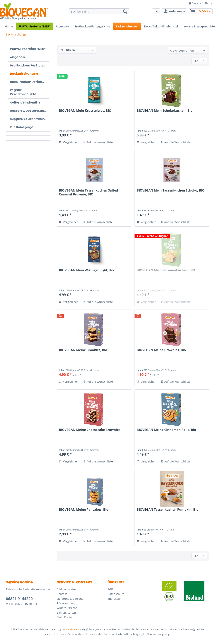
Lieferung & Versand (70, 599)
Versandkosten (71, 629)
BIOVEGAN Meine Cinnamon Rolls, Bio (166, 430)
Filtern (68, 50)
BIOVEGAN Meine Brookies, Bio (83, 350)
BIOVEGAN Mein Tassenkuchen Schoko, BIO (171, 190)
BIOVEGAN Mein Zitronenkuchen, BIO (166, 270)
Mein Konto (64, 617)
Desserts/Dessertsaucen (29, 111)
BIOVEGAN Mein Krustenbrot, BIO (85, 111)
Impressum (115, 599)
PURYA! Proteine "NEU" (28, 49)
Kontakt (62, 594)
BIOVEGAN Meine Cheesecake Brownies (90, 430)
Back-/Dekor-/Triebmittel (29, 82)
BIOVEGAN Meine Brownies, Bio (161, 350)
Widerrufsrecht (67, 608)
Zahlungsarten (66, 613)
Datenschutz (116, 594)
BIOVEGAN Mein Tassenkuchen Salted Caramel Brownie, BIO (88, 192)
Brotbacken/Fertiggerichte (29, 66)
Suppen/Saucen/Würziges (29, 119)
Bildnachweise (66, 589)
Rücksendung (66, 603)
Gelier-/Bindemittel (26, 103)
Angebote (18, 57)
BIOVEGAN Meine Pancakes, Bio (84, 510)
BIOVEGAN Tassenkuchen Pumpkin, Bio (168, 510)
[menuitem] (99, 13)
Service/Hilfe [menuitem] (199, 3)
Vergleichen (69, 142)
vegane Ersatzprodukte (23, 92)
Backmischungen (24, 74)
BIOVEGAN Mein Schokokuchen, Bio (165, 111)
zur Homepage (22, 127)
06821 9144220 (19, 599)
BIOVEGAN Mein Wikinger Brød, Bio (86, 270)
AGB (110, 589)
